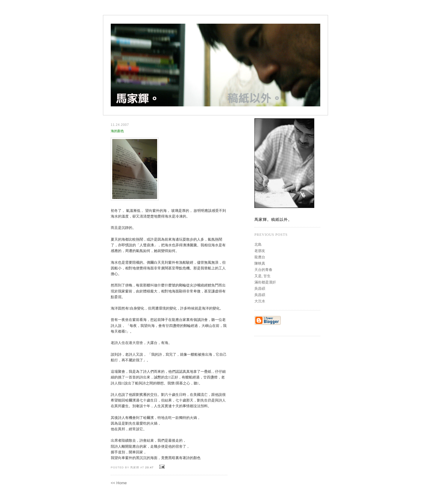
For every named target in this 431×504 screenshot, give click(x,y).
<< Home (119, 483)
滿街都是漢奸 (265, 282)
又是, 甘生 (262, 276)
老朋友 (260, 251)
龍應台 (260, 257)
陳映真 (260, 263)
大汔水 (260, 301)
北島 (258, 245)
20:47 (149, 467)
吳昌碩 (260, 289)
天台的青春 (263, 270)
